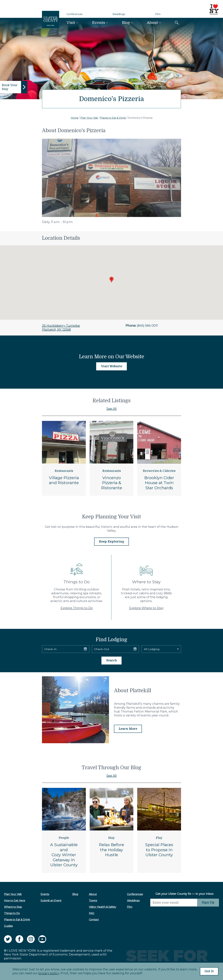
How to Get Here (15, 901)
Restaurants (64, 471)
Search (112, 661)
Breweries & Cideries (159, 471)
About (152, 23)
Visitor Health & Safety (101, 907)
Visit (71, 23)
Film (158, 14)
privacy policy (47, 973)
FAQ (90, 913)
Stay (111, 838)
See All (111, 409)
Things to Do (12, 913)
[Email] (172, 903)
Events (99, 23)
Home (75, 118)
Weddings (119, 14)
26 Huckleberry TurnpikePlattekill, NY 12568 (61, 328)
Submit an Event (51, 901)
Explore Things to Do (77, 608)
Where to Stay (13, 907)
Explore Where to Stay (146, 608)
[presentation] (172, 913)
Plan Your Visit (89, 118)
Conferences (74, 14)
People (64, 838)
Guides (8, 926)
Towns (92, 901)
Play (159, 838)
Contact (93, 920)
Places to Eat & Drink (113, 118)
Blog (126, 23)
